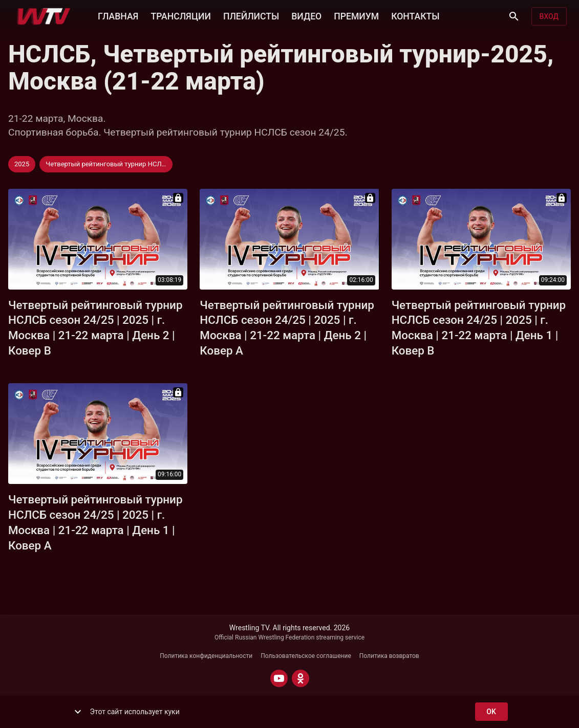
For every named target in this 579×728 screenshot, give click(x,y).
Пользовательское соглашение (306, 656)
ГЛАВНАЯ (118, 15)
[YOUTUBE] (279, 678)
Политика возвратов (389, 656)
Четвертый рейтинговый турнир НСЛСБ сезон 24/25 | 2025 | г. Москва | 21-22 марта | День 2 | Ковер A (287, 328)
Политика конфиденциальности (206, 656)
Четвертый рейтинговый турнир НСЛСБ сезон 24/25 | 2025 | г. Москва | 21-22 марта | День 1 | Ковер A (95, 522)
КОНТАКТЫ (415, 15)
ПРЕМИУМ (356, 15)
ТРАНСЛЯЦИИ (180, 15)
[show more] (78, 712)
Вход (549, 17)
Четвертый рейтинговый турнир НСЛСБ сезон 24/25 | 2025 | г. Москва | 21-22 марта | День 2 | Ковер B (95, 328)
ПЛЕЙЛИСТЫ (251, 15)
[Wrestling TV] (44, 16)
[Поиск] (514, 16)
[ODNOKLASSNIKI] (301, 678)
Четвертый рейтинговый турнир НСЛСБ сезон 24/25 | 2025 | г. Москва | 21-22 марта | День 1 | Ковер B (479, 328)
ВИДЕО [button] (306, 15)
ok (491, 712)
